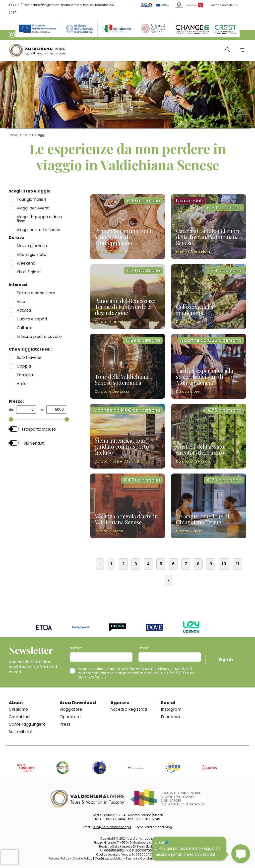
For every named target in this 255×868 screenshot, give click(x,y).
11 (238, 564)
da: (11, 410)
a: (43, 410)
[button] (200, 35)
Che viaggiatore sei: (30, 349)
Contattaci (19, 717)
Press (65, 724)
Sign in (226, 659)
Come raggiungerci (28, 724)
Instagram (171, 709)
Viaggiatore (71, 709)
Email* (144, 648)
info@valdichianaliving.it (112, 827)
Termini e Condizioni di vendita (149, 858)
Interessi (18, 285)
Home (13, 135)
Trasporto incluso (39, 429)
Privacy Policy (59, 858)
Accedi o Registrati (129, 709)
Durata (16, 238)
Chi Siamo (18, 709)
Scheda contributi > (224, 5)
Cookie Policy (82, 858)
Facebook (171, 717)
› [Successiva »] (168, 580)
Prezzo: (16, 401)
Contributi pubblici (109, 858)
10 (224, 564)
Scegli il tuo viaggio (30, 191)
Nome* (76, 648)
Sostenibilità (21, 732)
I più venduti (33, 443)
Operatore (70, 717)
